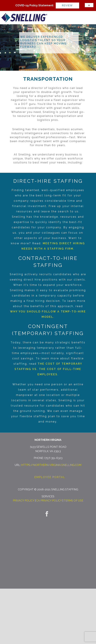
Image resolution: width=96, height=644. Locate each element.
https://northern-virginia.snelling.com (51, 465)
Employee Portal (50, 477)
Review (67, 5)
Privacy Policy (24, 501)
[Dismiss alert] (89, 5)
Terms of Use (74, 501)
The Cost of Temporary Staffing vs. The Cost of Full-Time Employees (48, 369)
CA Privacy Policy (49, 501)
